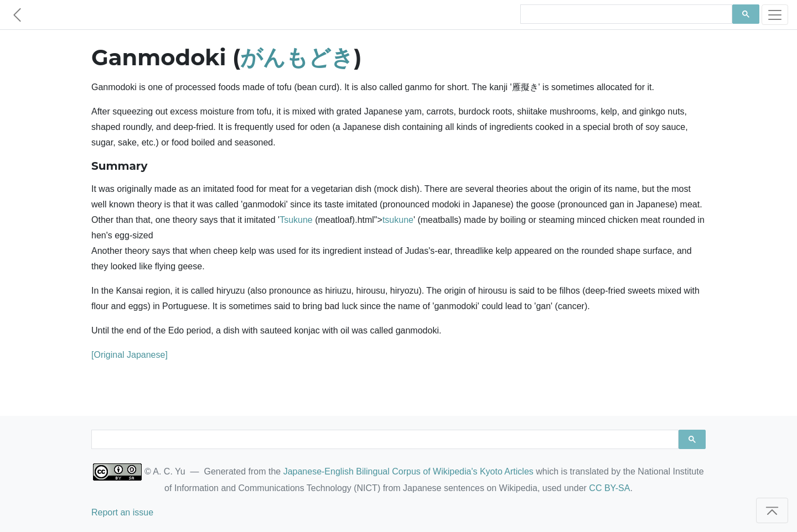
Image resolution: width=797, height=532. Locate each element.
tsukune (398, 220)
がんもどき (297, 57)
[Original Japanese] (130, 355)
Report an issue (122, 512)
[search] (625, 14)
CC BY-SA (609, 488)
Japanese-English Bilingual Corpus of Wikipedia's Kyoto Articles (408, 471)
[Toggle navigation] (775, 15)
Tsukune (296, 220)
